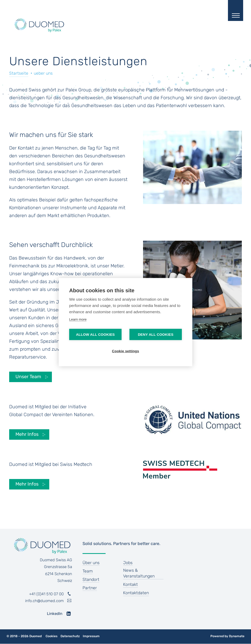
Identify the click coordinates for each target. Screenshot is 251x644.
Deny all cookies (156, 334)
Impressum (91, 636)
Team (88, 571)
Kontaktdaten (136, 593)
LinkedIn (55, 614)
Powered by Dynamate (227, 636)
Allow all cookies (95, 334)
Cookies (51, 636)
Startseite (19, 73)
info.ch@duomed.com (44, 601)
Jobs (128, 563)
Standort (91, 579)
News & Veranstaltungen (139, 573)
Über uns (91, 563)
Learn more (78, 319)
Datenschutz (70, 636)
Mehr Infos (27, 434)
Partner (90, 588)
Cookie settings (126, 351)
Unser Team (28, 377)
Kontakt (130, 584)
